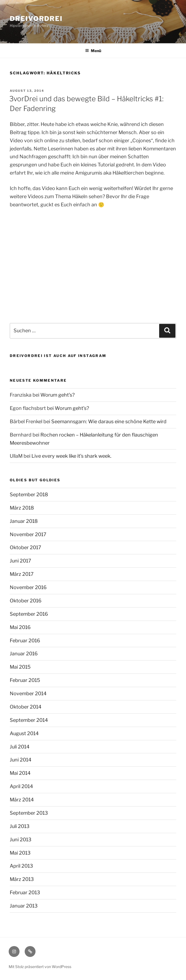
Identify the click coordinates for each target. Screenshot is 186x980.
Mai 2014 (20, 773)
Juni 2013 (21, 840)
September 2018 (29, 494)
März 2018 (22, 508)
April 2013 (21, 866)
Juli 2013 (20, 826)
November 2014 (28, 693)
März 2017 (22, 574)
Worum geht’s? (57, 395)
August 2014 (24, 733)
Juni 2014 (21, 760)
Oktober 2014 (26, 707)
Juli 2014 (20, 747)
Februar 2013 (25, 892)
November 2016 (28, 587)
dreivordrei (36, 19)
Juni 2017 (20, 561)
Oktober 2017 (25, 547)
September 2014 (29, 720)
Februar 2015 (25, 680)
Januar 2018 (24, 521)
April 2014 (21, 786)
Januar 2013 (24, 906)
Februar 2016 (25, 641)
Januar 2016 (24, 654)
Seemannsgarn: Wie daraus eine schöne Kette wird (109, 421)
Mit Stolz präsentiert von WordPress (40, 967)
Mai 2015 (20, 667)
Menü (93, 51)
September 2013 (29, 813)
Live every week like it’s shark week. (71, 456)
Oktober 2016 (26, 601)
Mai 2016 (20, 627)
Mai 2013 (20, 853)
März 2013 (22, 879)
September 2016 (29, 614)
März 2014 (22, 800)
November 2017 (28, 534)
